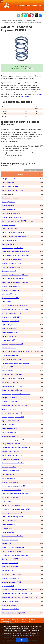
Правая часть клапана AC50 (11, 505)
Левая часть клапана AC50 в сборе (13, 463)
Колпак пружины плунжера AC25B (13, 417)
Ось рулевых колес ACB (9, 428)
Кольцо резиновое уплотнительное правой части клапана (20, 352)
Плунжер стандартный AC (10, 198)
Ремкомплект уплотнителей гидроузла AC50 (16, 509)
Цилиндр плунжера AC (9, 271)
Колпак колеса (6, 302)
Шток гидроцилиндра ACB (10, 436)
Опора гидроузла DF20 (9, 336)
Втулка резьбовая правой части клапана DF (16, 363)
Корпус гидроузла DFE (9, 521)
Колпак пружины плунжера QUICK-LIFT (14, 190)
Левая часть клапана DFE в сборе (12, 536)
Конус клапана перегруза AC (11, 267)
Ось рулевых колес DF (9, 329)
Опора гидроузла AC (8, 206)
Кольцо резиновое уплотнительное (13, 379)
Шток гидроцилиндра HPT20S (11, 582)
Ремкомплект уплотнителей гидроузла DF (15, 405)
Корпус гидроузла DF (8, 325)
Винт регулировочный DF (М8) (11, 359)
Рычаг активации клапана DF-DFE (13, 356)
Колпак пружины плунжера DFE (12, 513)
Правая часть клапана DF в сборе (12, 390)
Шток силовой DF (7, 367)
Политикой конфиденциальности (22, 635)
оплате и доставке (24, 96)
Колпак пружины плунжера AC (12, 186)
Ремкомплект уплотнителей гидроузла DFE (16, 555)
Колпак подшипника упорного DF (12, 344)
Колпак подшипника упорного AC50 (13, 486)
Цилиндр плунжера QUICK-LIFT (12, 286)
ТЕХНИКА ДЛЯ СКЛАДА (22, 5)
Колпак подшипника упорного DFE (13, 517)
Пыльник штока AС (8, 244)
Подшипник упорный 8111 (10, 298)
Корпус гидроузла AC (8, 225)
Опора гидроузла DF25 (9, 340)
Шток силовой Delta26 (9, 605)
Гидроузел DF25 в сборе (9, 402)
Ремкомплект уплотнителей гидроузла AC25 (16, 309)
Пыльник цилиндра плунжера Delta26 (14, 613)
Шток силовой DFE (8, 528)
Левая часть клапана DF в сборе (12, 386)
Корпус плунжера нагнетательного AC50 (15, 494)
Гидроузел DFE (6, 544)
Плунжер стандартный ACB (10, 421)
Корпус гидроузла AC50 (9, 478)
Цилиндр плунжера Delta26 (10, 609)
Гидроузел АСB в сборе (9, 409)
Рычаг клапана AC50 (8, 501)
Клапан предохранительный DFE (12, 551)
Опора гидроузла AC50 (9, 467)
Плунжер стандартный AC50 (11, 452)
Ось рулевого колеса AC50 (10, 459)
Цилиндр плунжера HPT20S (11, 559)
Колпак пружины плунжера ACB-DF (13, 413)
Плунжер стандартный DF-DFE (11, 313)
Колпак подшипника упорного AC (12, 279)
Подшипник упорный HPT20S (11, 574)
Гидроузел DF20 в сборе (9, 398)
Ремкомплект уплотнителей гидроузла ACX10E (17, 594)
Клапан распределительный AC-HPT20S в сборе (17, 221)
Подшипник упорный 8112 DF (11, 382)
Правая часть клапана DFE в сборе (13, 548)
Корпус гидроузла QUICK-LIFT (11, 229)
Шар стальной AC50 (8, 475)
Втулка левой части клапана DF (12, 375)
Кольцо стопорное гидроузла (11, 444)
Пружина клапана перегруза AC (12, 263)
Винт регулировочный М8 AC (11, 213)
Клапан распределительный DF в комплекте (16, 394)
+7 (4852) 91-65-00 (26, 621)
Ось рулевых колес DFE (9, 524)
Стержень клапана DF (9, 348)
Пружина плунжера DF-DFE (10, 317)
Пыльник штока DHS (8, 371)
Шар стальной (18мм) (9, 294)
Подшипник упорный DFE (10, 540)
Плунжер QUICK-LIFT (8, 202)
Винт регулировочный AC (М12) (12, 259)
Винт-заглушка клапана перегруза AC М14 (15, 252)
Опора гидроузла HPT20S (10, 563)
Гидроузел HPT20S (8, 586)
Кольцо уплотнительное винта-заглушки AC (16, 256)
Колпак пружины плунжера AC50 (12, 455)
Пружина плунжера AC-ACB (10, 290)
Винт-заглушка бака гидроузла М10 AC (14, 236)
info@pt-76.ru (10, 623)
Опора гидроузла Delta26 (10, 601)
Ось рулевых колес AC (9, 210)
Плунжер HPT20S (7, 571)
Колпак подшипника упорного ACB (13, 440)
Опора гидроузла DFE (9, 532)
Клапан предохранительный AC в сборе (14, 306)
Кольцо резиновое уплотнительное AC (14, 233)
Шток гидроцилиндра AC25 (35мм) (13, 248)
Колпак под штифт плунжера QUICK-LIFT (15, 275)
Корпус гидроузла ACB (9, 432)
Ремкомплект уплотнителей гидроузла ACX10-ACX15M (19, 597)
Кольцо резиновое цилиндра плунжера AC (15, 283)
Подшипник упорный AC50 (10, 498)
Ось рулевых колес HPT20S (10, 567)
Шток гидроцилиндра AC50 (10, 471)
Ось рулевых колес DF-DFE (10, 332)
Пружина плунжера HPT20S (11, 578)
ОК (22, 640)
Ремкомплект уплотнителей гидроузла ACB (16, 448)
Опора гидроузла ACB (9, 425)
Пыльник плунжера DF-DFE (10, 321)
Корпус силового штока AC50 (11, 490)
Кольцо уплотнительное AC (10, 240)
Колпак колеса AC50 (8, 183)
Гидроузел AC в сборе (9, 179)
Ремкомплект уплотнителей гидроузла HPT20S (17, 590)
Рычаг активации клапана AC (11, 217)
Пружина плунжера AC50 (10, 482)
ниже (40, 94)
